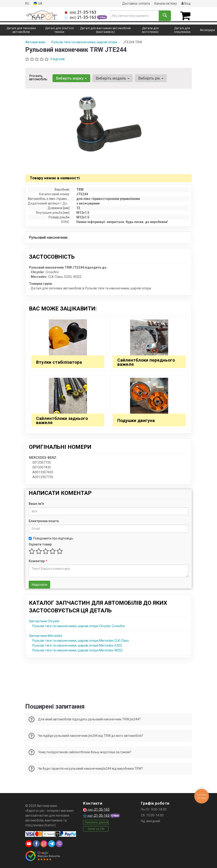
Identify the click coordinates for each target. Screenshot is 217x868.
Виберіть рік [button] (150, 78)
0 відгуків (58, 59)
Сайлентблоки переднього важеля (146, 362)
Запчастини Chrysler (44, 621)
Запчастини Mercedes (46, 635)
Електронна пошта (44, 521)
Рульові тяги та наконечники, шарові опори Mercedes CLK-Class (81, 640)
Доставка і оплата (135, 3)
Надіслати (39, 584)
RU (27, 3)
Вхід (186, 3)
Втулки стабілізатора (59, 362)
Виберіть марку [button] (71, 78)
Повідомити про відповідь (51, 538)
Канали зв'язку (165, 3)
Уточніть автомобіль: (38, 77)
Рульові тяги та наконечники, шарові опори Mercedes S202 (77, 645)
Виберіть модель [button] (112, 78)
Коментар (38, 561)
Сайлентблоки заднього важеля (62, 420)
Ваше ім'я (36, 503)
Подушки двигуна (136, 420)
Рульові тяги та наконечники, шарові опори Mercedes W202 (77, 650)
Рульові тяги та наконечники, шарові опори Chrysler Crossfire (79, 626)
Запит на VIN (96, 829)
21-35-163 (80, 12)
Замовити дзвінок (96, 822)
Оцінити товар (40, 544)
